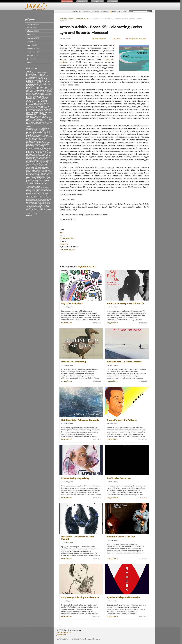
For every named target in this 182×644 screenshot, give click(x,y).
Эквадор (29, 170)
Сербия (35, 160)
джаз (32, 68)
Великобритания (39, 134)
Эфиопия (43, 170)
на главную (76, 11)
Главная (63, 19)
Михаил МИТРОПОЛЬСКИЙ (38, 104)
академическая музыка (41, 188)
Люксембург (45, 150)
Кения (50, 172)
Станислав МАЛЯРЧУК (34, 116)
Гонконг (29, 138)
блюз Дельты (36, 191)
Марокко (29, 153)
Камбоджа (42, 146)
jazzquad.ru (62, 635)
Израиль (37, 141)
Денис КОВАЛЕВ (39, 92)
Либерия (43, 179)
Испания (36, 144)
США (40, 162)
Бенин (34, 133)
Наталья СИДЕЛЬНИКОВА (35, 108)
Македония (30, 151)
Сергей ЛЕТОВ (41, 115)
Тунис (49, 163)
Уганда (45, 164)
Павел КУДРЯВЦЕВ (32, 112)
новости (86, 11)
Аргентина (35, 130)
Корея (28, 148)
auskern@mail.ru (64, 632)
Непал (49, 153)
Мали (44, 151)
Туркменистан (31, 164)
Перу (34, 157)
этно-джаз (44, 211)
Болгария (40, 133)
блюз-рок (45, 191)
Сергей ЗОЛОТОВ (32, 114)
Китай (41, 147)
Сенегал (29, 160)
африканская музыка (33, 189)
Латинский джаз (35, 192)
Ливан (34, 150)
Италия (42, 144)
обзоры (33, 31)
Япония (44, 183)
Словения (30, 162)
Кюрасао (34, 173)
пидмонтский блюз (33, 199)
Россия (38, 159)
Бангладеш (39, 131)
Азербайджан (45, 128)
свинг (44, 202)
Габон (35, 137)
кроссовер (37, 201)
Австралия (30, 128)
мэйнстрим (36, 193)
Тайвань (29, 163)
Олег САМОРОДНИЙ (44, 109)
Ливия (49, 179)
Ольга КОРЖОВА (46, 111)
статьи (32, 28)
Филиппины (37, 183)
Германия (49, 137)
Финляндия (30, 167)
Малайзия (38, 151)
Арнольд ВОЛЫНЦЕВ (40, 85)
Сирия (34, 182)
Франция (38, 167)
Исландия (30, 144)
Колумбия (47, 147)
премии (32, 45)
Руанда (29, 182)
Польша (39, 157)
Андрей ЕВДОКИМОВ (34, 80)
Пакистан (48, 156)
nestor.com (67, 1)
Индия (42, 141)
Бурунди (29, 134)
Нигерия (29, 154)
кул (50, 191)
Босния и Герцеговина (39, 172)
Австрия (37, 128)
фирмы (31, 59)
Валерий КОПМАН (42, 87)
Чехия (28, 169)
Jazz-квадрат (38, 9)
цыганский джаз (39, 208)
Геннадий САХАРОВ (40, 90)
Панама (29, 157)
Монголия (43, 180)
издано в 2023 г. (83, 19)
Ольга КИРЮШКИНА (33, 111)
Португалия (46, 157)
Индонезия (30, 143)
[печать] (116, 39)
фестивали (33, 55)
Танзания (30, 183)
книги (31, 35)
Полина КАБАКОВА (46, 112)
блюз (28, 68)
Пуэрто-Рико (31, 159)
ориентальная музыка (34, 198)
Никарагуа (46, 154)
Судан (36, 162)
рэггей (40, 202)
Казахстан (35, 146)
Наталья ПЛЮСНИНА (42, 106)
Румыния (44, 159)
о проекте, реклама (100, 11)
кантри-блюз (46, 198)
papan (28, 73)
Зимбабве (30, 141)
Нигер (49, 180)
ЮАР (48, 170)
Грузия (40, 138)
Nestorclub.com (93, 639)
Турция (39, 164)
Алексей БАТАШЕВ (38, 76)
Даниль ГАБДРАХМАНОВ (44, 122)
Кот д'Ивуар (35, 179)
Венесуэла (30, 135)
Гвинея (34, 177)
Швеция (46, 169)
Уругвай (44, 166)
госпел (42, 193)
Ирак (36, 143)
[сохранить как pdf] (136, 39)
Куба (41, 148)
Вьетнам (29, 137)
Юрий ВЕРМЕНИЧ (43, 119)
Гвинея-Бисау (41, 177)
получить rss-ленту (119, 11)
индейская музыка (39, 195)
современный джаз (33, 211)
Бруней (35, 176)
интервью (33, 24)
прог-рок (30, 201)
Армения (42, 130)
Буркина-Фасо (43, 176)
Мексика (36, 153)
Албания (37, 175)
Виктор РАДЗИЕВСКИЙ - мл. (35, 89)
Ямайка (29, 172)
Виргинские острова (41, 135)
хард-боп (30, 208)
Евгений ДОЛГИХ (42, 95)
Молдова (43, 153)
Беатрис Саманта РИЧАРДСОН (36, 87)
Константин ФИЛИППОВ (34, 98)
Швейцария (39, 169)
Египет (48, 177)
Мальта (49, 173)
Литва (38, 150)
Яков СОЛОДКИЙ (43, 124)
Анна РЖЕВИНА (39, 83)
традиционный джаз (38, 205)
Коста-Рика (35, 148)
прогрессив (45, 201)
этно (36, 68)
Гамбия (29, 177)
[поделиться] (99, 39)
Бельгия (29, 133)
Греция (35, 138)
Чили (32, 169)
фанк (34, 206)
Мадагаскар (42, 173)
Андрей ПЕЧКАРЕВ (40, 82)
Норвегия (41, 156)
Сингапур (41, 160)
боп (28, 192)
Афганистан (30, 131)
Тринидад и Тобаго (39, 163)
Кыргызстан (47, 148)
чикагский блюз (32, 209)
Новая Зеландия (32, 156)
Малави (29, 180)
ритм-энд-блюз (32, 202)
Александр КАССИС (33, 74)
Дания (45, 138)
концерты (33, 48)
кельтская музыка (46, 199)
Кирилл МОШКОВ (38, 96)
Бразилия (47, 133)
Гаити (43, 137)
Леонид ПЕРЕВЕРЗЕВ (33, 100)
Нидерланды (37, 154)
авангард (30, 188)
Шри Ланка (30, 175)
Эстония (36, 170)
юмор (29, 62)
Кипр (28, 173)
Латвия (29, 150)
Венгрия (48, 134)
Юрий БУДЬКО (31, 119)
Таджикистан (42, 182)
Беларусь (46, 131)
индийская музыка (37, 196)
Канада (35, 147)
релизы (32, 41)
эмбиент (41, 209)
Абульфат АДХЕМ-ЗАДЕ (39, 73)
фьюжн (46, 206)
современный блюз (37, 204)
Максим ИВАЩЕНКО (38, 102)
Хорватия (45, 167)
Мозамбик (36, 180)
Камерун (29, 147)
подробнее (67, 323)
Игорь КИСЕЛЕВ (32, 124)
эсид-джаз (48, 209)
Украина (38, 166)
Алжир (28, 130)
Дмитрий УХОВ (43, 93)
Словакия (49, 160)
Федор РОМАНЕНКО (44, 118)
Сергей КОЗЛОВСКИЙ (35, 114)
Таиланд (45, 162)
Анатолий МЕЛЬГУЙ (43, 79)
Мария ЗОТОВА (38, 103)
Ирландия (46, 143)
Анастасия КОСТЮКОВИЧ (35, 78)
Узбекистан (30, 166)
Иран (41, 143)
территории (34, 52)
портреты (33, 38)
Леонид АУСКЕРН (42, 99)
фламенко (40, 206)
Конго (28, 179)
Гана (39, 137)
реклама (29, 215)
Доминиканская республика (36, 140)
